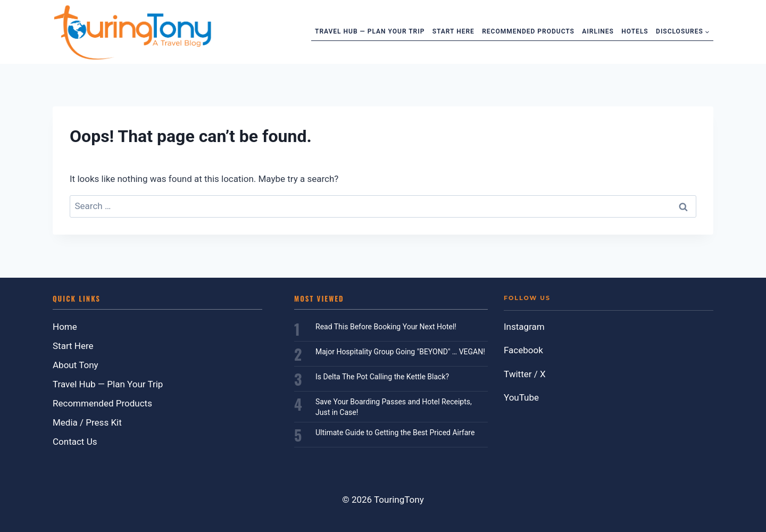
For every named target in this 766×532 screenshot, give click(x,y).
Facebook (523, 350)
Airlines (598, 31)
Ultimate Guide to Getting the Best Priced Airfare (395, 433)
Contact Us (75, 442)
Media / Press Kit (87, 422)
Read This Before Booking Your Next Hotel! (386, 327)
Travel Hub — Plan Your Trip (370, 31)
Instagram (524, 327)
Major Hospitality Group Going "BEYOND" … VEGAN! (400, 352)
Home (65, 327)
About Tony (76, 365)
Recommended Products (528, 31)
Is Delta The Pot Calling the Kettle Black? (382, 377)
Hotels (635, 31)
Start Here (453, 31)
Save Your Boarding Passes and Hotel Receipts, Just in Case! (394, 407)
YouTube (521, 397)
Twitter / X (525, 374)
